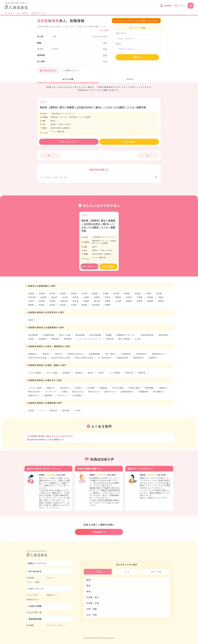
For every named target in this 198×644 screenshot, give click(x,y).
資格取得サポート (159, 356)
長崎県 (52, 307)
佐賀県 (42, 307)
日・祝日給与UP (105, 359)
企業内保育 (163, 337)
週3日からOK (110, 393)
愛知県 (129, 299)
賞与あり (59, 356)
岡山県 (97, 303)
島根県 (86, 303)
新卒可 (91, 374)
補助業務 (48, 397)
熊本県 (63, 307)
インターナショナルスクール (89, 341)
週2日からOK (94, 393)
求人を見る (129, 142)
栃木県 (116, 295)
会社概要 (30, 625)
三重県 (140, 299)
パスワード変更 (33, 582)
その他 (137, 341)
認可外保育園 (95, 337)
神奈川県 (32, 299)
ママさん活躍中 (35, 374)
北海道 (31, 295)
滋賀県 (150, 299)
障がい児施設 (124, 341)
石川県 (65, 299)
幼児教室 (110, 341)
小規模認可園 (48, 337)
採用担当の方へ (33, 599)
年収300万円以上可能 (37, 359)
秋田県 (74, 295)
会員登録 (30, 578)
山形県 (84, 295)
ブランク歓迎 (52, 374)
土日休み (78, 390)
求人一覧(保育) (23, 13)
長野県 (97, 299)
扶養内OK (51, 390)
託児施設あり (141, 356)
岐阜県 (108, 299)
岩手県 (52, 295)
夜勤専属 (103, 390)
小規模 (64, 393)
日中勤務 (91, 390)
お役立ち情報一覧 (34, 612)
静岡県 (118, 299)
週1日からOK (78, 393)
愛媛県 (150, 303)
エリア (118, 44)
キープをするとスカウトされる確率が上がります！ (136, 20)
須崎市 (31, 322)
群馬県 (127, 295)
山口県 (118, 303)
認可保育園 (33, 337)
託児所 (31, 341)
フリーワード (121, 33)
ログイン (51, 578)
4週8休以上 (65, 390)
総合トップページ (37, 563)
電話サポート (52, 595)
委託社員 (66, 412)
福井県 (76, 299)
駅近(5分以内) (34, 393)
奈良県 (52, 303)
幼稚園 (109, 337)
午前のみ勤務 (118, 390)
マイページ (94, 90)
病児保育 (68, 341)
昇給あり (46, 356)
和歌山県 (64, 303)
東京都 (159, 295)
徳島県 (129, 303)
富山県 (54, 299)
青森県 (42, 295)
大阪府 (31, 303)
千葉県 (148, 295)
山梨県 (86, 299)
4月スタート (62, 397)
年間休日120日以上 (76, 356)
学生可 (101, 374)
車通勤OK (163, 390)
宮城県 (63, 295)
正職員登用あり (127, 393)
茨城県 (106, 295)
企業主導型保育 (147, 337)
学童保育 (43, 341)
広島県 (108, 303)
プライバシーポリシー (56, 625)
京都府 (161, 299)
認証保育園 (80, 337)
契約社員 (53, 412)
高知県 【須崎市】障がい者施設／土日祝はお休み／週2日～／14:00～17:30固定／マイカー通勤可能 (93, 107)
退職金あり (33, 356)
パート (42, 412)
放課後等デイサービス (126, 337)
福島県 (95, 295)
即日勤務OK (158, 393)
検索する (137, 57)
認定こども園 (65, 337)
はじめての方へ (33, 595)
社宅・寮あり (111, 356)
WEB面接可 (78, 397)
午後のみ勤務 (134, 390)
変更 (105, 43)
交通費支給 (126, 356)
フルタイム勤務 (35, 390)
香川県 (140, 303)
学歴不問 (129, 374)
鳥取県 (76, 303)
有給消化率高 (122, 359)
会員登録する (99, 532)
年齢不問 (142, 374)
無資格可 (79, 374)
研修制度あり (139, 359)
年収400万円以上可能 (61, 359)
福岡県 (31, 307)
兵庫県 (42, 303)
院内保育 (55, 341)
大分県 (74, 307)
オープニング (51, 393)
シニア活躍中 (115, 374)
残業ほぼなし (34, 397)
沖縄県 (108, 307)
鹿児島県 (96, 307)
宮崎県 (84, 307)
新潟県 (44, 299)
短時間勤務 (149, 390)
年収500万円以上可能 (84, 359)
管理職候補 (143, 393)
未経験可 (66, 374)
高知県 (161, 303)
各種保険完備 (94, 356)
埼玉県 (138, 295)
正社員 (31, 412)
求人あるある (9, 13)
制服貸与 (153, 359)
